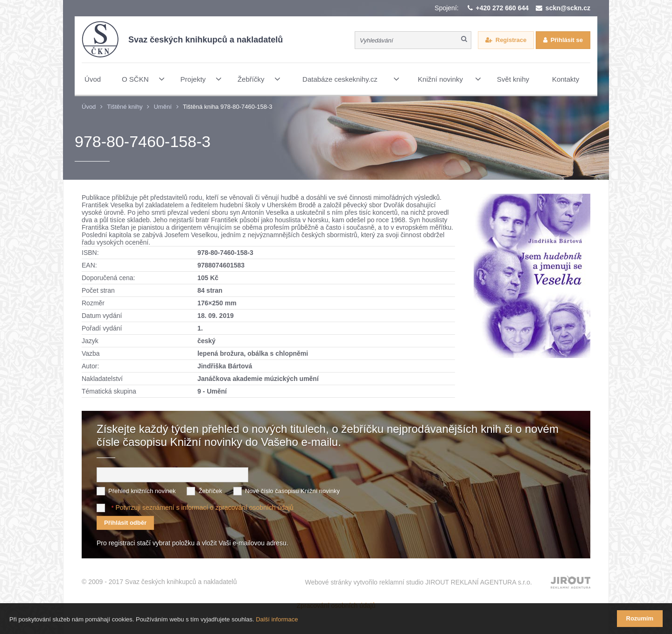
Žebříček (210, 491)
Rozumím (640, 618)
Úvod (89, 107)
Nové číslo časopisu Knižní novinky (292, 491)
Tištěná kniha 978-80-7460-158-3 (228, 107)
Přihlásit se (567, 40)
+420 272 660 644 (502, 8)
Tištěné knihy (125, 107)
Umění (162, 107)
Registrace (511, 40)
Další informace (277, 619)
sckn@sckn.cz (568, 8)
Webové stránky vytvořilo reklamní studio (418, 582)
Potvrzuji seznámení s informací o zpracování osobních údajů (204, 507)
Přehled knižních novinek (142, 491)
